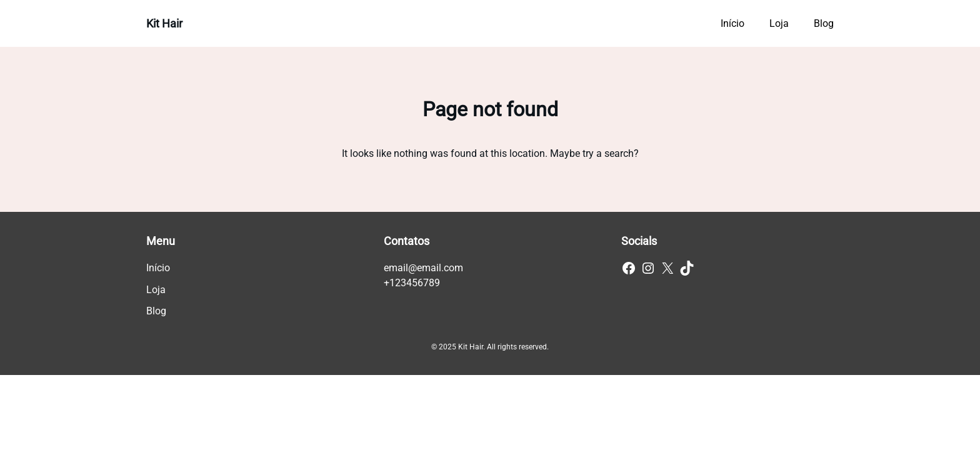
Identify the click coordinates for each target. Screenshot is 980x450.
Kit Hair (164, 23)
